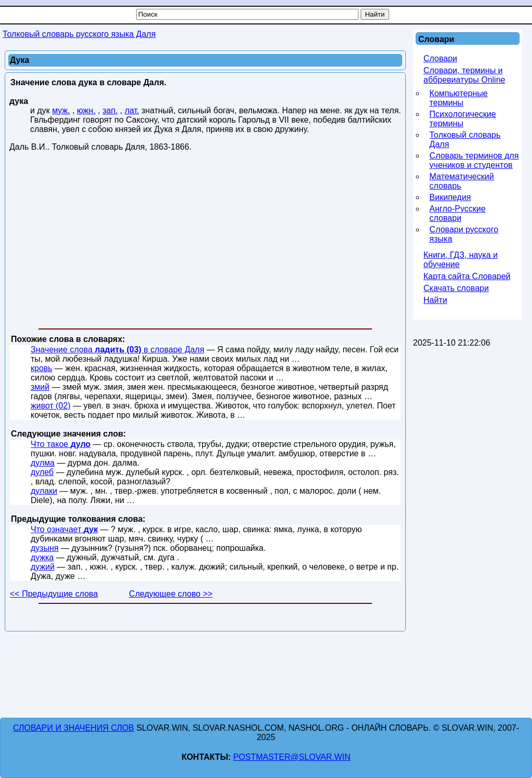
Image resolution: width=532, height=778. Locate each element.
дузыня (45, 548)
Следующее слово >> (171, 594)
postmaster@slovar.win (292, 757)
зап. (110, 110)
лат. (132, 110)
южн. (86, 110)
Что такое (61, 444)
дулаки (44, 491)
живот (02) (51, 406)
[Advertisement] (205, 242)
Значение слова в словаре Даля (117, 350)
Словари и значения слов (74, 728)
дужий (43, 567)
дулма (43, 463)
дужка (42, 557)
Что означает (64, 529)
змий (40, 387)
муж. (61, 110)
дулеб (42, 472)
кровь (42, 368)
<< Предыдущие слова (54, 594)
